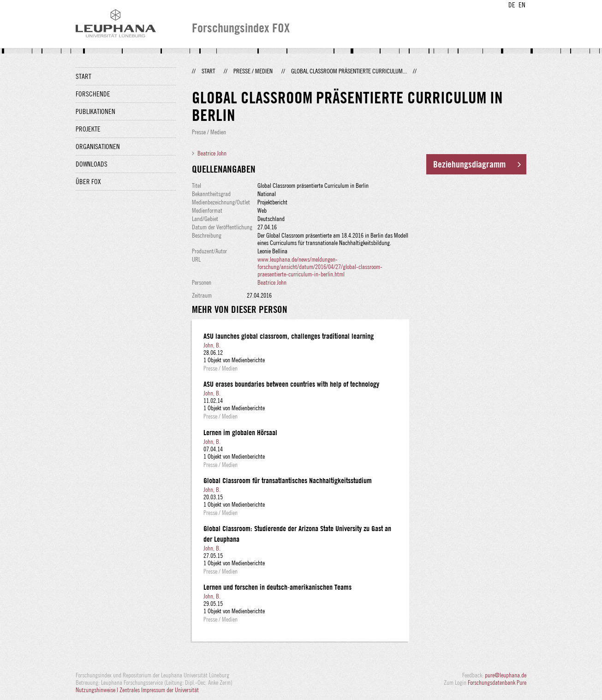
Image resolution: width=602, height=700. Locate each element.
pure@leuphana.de (506, 675)
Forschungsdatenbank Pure (497, 682)
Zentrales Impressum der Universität (159, 690)
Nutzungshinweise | (98, 690)
